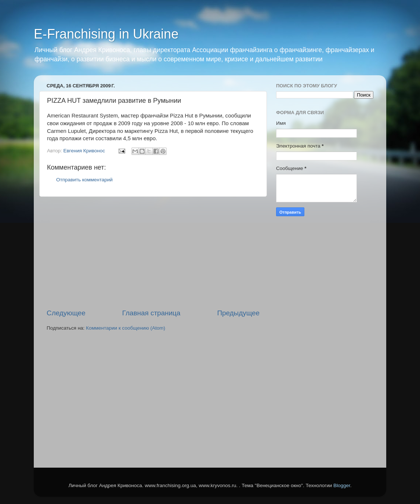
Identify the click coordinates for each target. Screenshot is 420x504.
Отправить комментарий (84, 180)
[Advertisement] (153, 253)
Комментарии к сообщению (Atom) (126, 328)
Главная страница (151, 313)
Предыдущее (238, 313)
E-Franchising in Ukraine (106, 34)
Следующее (66, 313)
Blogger (342, 485)
